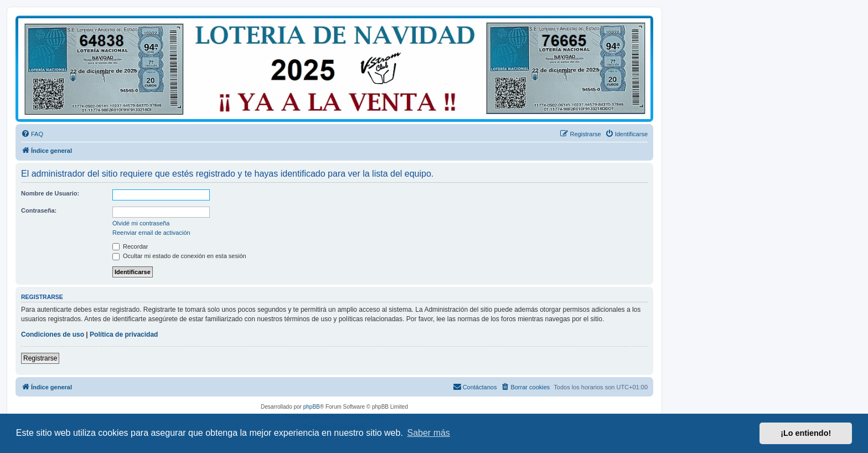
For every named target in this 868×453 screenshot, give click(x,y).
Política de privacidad (124, 334)
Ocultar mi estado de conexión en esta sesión (179, 256)
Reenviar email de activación (151, 233)
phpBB (312, 407)
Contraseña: (39, 210)
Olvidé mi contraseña (141, 223)
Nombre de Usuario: (50, 193)
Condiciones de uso (53, 334)
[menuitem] (32, 134)
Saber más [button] (429, 433)
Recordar (130, 246)
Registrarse (40, 358)
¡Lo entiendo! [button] (806, 433)
